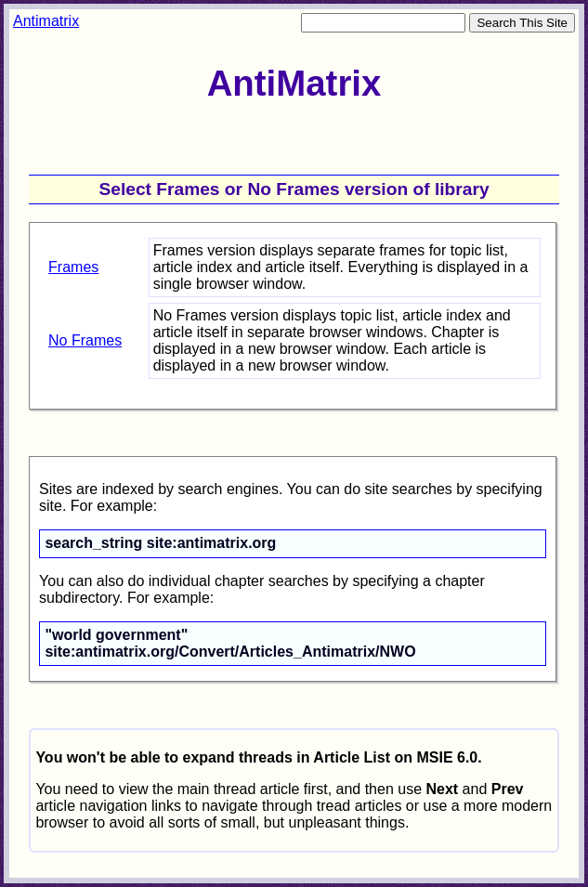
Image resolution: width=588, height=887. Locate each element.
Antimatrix (46, 21)
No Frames (85, 340)
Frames (73, 267)
